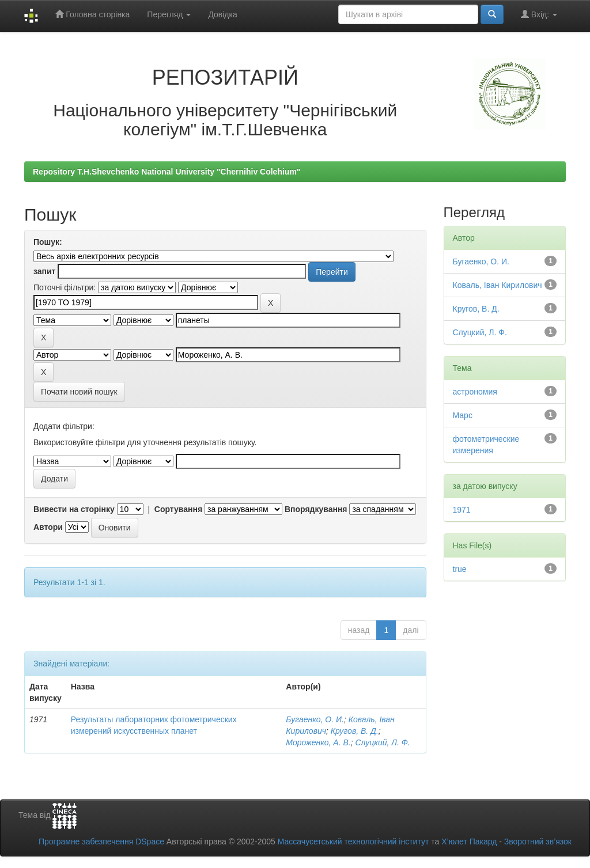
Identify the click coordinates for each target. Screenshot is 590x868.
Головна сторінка (92, 14)
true (460, 569)
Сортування (178, 509)
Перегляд (169, 14)
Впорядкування (316, 509)
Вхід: (539, 14)
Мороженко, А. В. (318, 742)
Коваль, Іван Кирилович (498, 285)
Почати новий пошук (79, 392)
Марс (463, 415)
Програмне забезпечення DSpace (101, 842)
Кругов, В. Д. (355, 731)
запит (44, 271)
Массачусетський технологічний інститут (353, 842)
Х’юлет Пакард (469, 842)
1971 (462, 510)
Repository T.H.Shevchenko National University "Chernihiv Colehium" (167, 172)
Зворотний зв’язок (538, 842)
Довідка (222, 14)
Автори (48, 527)
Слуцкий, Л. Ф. (383, 742)
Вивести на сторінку (74, 509)
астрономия (475, 392)
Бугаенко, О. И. (315, 719)
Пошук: (48, 242)
